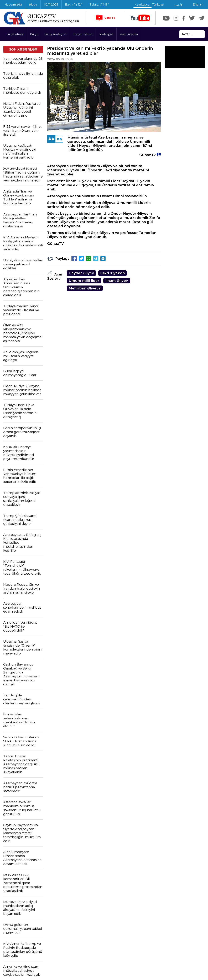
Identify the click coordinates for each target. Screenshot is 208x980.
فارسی (178, 5)
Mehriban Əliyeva (85, 288)
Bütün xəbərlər (15, 34)
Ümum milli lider (84, 281)
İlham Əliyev (117, 281)
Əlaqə (33, 5)
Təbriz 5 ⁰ (99, 5)
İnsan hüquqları (129, 34)
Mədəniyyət (106, 34)
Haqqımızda (13, 5)
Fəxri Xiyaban (113, 273)
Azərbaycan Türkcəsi (149, 5)
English (198, 5)
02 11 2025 (51, 5)
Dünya (34, 34)
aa (59, 139)
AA (51, 139)
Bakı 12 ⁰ (74, 5)
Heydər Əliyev (81, 273)
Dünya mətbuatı (83, 34)
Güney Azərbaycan (56, 34)
